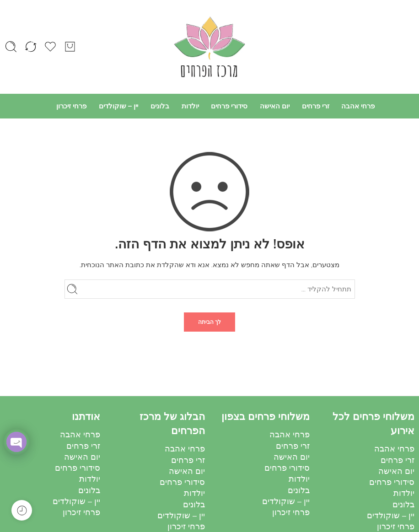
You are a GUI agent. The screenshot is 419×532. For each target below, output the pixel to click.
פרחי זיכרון (71, 106)
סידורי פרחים (229, 106)
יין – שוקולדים (118, 106)
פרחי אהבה (358, 106)
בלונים (160, 106)
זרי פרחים (316, 106)
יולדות (190, 106)
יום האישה (275, 106)
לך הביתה (209, 322)
